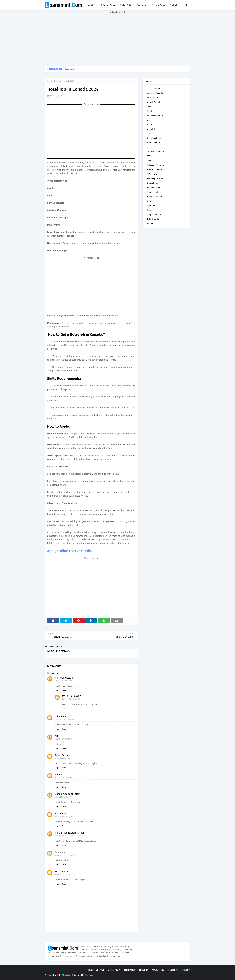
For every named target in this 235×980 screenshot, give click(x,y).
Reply (57, 691)
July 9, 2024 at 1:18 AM (63, 758)
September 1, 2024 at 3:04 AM (66, 855)
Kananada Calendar (155, 152)
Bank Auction (152, 98)
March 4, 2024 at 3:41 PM (64, 681)
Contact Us (175, 5)
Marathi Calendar (154, 170)
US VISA (150, 224)
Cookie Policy (126, 5)
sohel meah (61, 717)
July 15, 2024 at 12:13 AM (63, 778)
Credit (149, 111)
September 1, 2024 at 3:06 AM (66, 875)
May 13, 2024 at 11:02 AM (64, 739)
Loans (149, 161)
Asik (57, 736)
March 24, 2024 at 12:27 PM (64, 720)
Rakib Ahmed (62, 852)
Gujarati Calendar (154, 138)
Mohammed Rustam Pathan (70, 833)
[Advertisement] (118, 40)
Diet (148, 120)
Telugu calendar (154, 215)
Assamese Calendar (155, 93)
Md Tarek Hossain (64, 678)
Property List (152, 192)
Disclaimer (142, 5)
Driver (149, 125)
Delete (64, 691)
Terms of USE (173, 970)
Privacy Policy (158, 5)
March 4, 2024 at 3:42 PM (71, 699)
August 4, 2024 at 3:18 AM (64, 817)
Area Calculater (153, 89)
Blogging (66, 975)
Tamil (149, 210)
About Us (92, 5)
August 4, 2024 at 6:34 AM (64, 836)
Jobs (149, 147)
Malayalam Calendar (155, 165)
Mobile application (155, 179)
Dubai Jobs (151, 129)
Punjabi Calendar (154, 197)
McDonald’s (152, 174)
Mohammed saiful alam (67, 794)
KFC (148, 156)
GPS (148, 134)
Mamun (59, 775)
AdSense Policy (108, 5)
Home (50, 81)
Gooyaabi (89, 975)
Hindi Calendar (153, 143)
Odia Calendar (153, 183)
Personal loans (153, 188)
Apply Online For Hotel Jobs (70, 551)
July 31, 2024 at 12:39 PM (63, 797)
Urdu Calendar (153, 219)
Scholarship (152, 206)
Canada (150, 107)
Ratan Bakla (61, 755)
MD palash (60, 813)
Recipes (150, 201)
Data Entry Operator (155, 116)
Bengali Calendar (154, 102)
